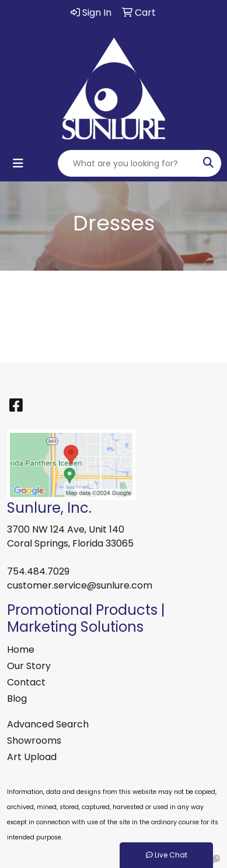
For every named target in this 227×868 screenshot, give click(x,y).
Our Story (29, 666)
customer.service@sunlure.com (80, 585)
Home (21, 650)
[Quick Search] (127, 163)
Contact (26, 682)
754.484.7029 (38, 571)
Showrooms (34, 741)
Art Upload (32, 757)
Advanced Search (48, 724)
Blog (17, 699)
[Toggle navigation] (18, 163)
